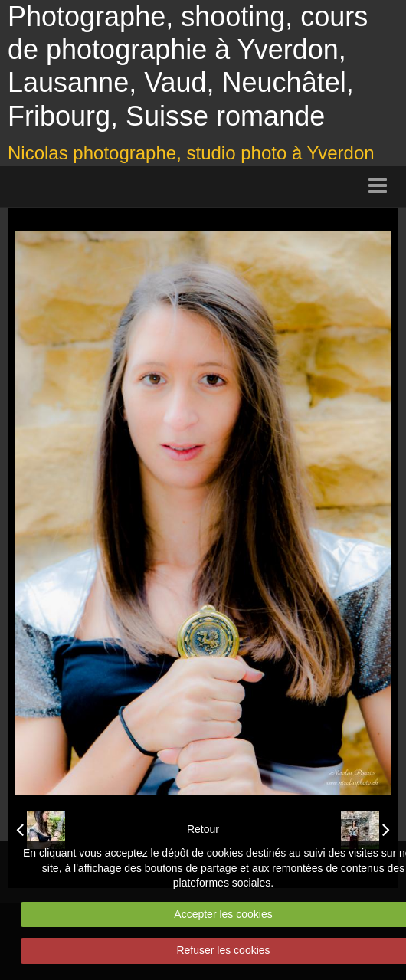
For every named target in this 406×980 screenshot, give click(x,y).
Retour (203, 829)
